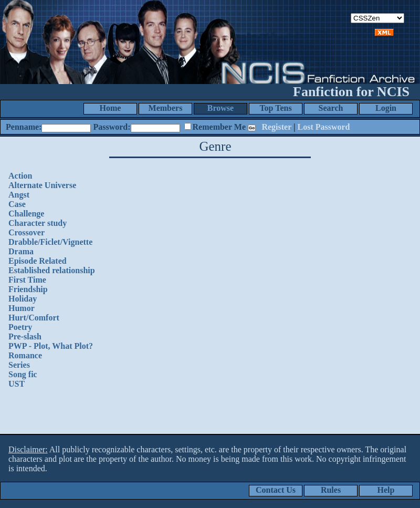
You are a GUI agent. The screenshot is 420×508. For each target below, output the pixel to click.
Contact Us (276, 490)
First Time (27, 280)
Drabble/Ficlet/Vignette (50, 242)
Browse (220, 108)
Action (20, 176)
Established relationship (52, 270)
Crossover (27, 232)
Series (19, 365)
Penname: (24, 127)
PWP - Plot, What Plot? (51, 346)
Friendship (28, 289)
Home (111, 108)
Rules (331, 490)
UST (17, 384)
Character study (38, 223)
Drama (21, 251)
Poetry (20, 327)
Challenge (26, 214)
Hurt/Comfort (34, 318)
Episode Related (38, 261)
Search (331, 108)
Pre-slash (25, 336)
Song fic (23, 374)
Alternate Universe (42, 185)
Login (386, 108)
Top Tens (275, 108)
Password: (112, 127)
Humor (22, 308)
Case (17, 204)
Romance (25, 355)
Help (386, 490)
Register (276, 127)
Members (166, 108)
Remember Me (219, 127)
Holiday (23, 299)
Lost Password (324, 127)
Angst (19, 195)
